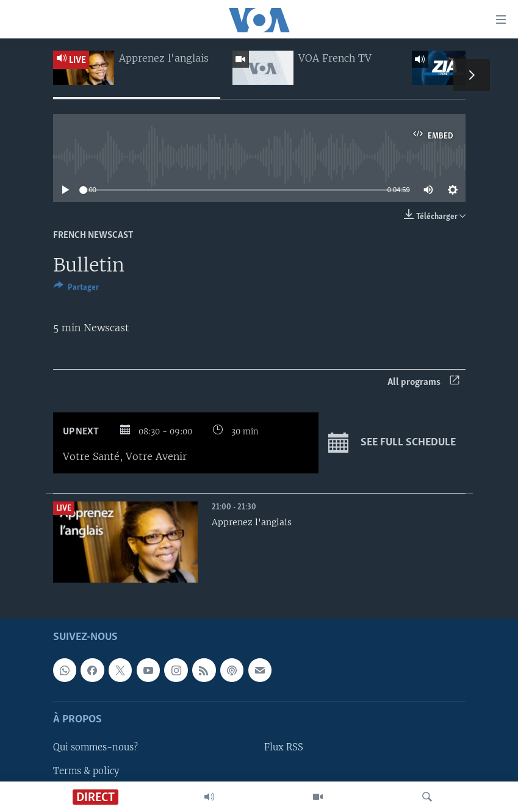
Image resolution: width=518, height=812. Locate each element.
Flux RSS (284, 748)
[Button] (76, 289)
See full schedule (392, 443)
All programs (423, 382)
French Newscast (93, 235)
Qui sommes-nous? (95, 748)
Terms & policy (86, 771)
